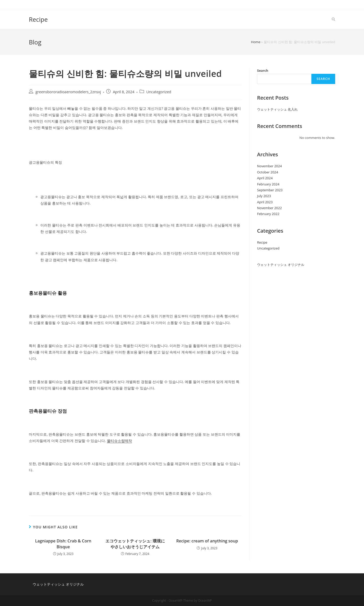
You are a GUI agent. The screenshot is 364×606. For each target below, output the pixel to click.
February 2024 (268, 184)
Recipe (38, 19)
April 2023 (265, 202)
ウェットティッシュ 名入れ (277, 109)
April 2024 (265, 178)
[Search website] (333, 19)
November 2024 (269, 166)
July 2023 (264, 196)
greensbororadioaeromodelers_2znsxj (68, 92)
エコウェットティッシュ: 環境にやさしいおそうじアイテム (135, 544)
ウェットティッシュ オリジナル (281, 265)
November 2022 (269, 208)
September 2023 (270, 190)
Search (263, 70)
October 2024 (268, 172)
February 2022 (268, 214)
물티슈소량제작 (119, 441)
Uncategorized (159, 92)
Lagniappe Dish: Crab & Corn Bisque (63, 544)
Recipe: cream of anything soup (207, 541)
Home (256, 42)
